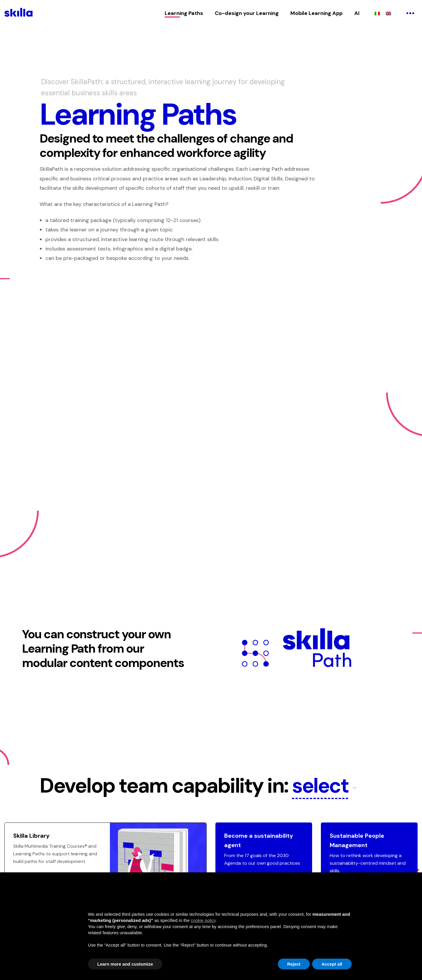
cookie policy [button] (203, 920)
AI (357, 13)
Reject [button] (294, 964)
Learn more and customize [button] (125, 964)
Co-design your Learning (247, 13)
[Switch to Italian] (377, 13)
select (320, 786)
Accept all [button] (332, 964)
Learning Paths (184, 13)
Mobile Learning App (316, 13)
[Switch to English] (388, 13)
